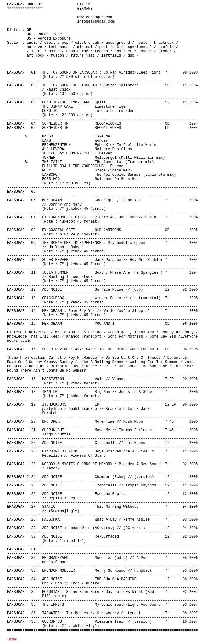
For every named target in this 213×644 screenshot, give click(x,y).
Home (12, 639)
